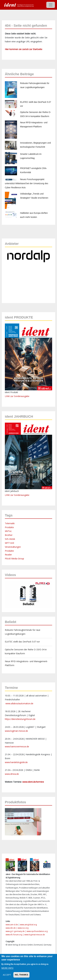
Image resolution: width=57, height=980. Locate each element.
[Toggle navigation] (51, 5)
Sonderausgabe (22, 495)
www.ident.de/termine (33, 782)
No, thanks (21, 975)
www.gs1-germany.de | (16, 931)
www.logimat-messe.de (16, 731)
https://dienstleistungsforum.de (20, 719)
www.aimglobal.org (28, 925)
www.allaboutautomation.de (19, 703)
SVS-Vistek (10, 539)
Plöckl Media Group (14, 559)
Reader (8, 555)
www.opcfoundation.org (37, 931)
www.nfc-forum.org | (15, 935)
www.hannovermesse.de (17, 746)
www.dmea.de (12, 774)
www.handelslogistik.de (16, 762)
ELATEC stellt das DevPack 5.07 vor (22, 642)
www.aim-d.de (12, 925)
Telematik (10, 523)
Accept (7, 975)
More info (7, 968)
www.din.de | (12, 928)
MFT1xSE (9, 543)
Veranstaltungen (13, 547)
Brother (9, 535)
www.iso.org (23, 928)
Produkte (9, 527)
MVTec (8, 531)
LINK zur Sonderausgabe (17, 396)
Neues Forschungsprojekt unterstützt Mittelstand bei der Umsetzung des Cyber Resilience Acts (27, 183)
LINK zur (9, 495)
